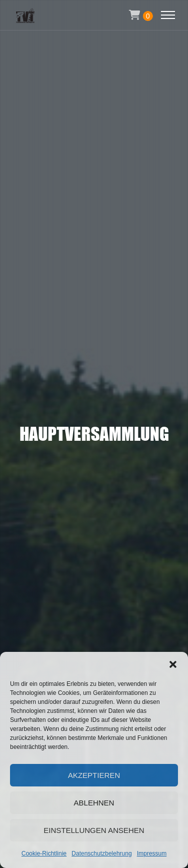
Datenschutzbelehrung (102, 853)
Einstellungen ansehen (94, 830)
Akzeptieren (94, 775)
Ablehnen (94, 803)
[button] (173, 664)
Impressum (152, 853)
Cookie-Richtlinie (44, 853)
